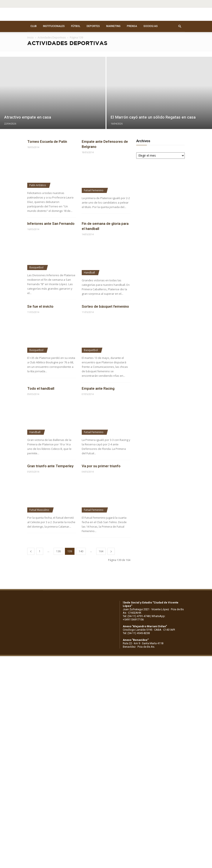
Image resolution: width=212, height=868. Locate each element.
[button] (180, 26)
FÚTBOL (76, 26)
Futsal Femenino (94, 190)
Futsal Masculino (39, 510)
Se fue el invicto (40, 306)
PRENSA (132, 26)
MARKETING (113, 26)
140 (81, 551)
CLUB (34, 26)
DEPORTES (93, 26)
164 (101, 551)
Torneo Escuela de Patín (47, 142)
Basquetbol (36, 267)
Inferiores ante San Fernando (51, 224)
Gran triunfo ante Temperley (50, 466)
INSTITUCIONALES (54, 26)
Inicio (30, 38)
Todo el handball (41, 388)
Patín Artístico (38, 185)
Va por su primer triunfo (101, 466)
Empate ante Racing (98, 388)
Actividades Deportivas (52, 38)
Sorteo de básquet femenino (105, 306)
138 (58, 551)
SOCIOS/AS (151, 26)
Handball (89, 273)
